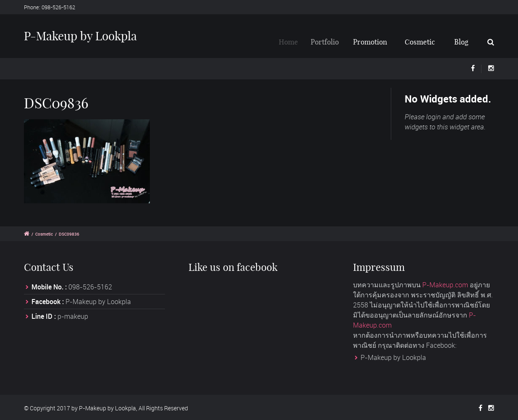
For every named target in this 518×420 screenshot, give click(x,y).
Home (292, 42)
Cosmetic (420, 42)
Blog (461, 42)
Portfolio (329, 42)
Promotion (373, 42)
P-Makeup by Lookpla (80, 36)
